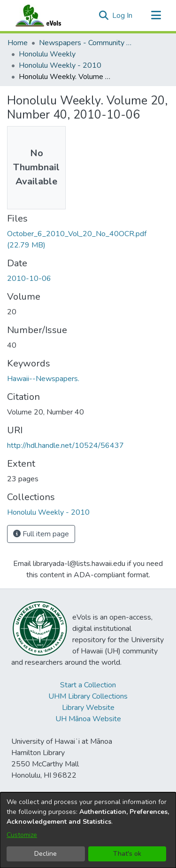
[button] (103, 16)
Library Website (88, 708)
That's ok (127, 854)
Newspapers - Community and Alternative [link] (86, 43)
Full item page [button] (41, 534)
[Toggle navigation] (156, 16)
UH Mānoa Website (88, 719)
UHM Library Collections (88, 696)
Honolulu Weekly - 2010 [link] (60, 65)
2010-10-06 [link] (29, 279)
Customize (22, 835)
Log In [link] (123, 16)
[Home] (47, 16)
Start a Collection (88, 685)
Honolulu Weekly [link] (47, 54)
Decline (46, 854)
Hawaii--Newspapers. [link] (43, 379)
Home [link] (18, 43)
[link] (48, 512)
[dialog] (88, 830)
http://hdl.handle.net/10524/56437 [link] (65, 446)
